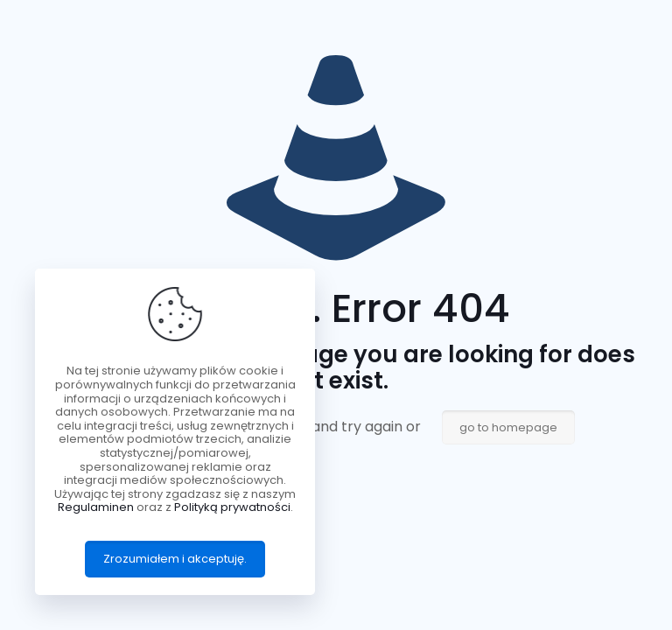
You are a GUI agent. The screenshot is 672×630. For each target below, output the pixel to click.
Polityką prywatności (232, 507)
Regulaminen (96, 507)
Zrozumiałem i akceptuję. (175, 559)
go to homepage (508, 427)
